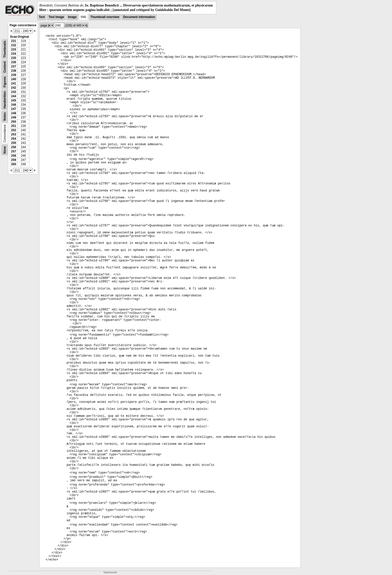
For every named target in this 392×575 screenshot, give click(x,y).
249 (13, 117)
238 (13, 71)
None (5, 150)
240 (13, 79)
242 (13, 88)
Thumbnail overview (105, 17)
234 (13, 54)
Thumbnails (5, 49)
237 (13, 66)
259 (13, 160)
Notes (5, 117)
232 (13, 45)
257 (13, 151)
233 (13, 49)
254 (13, 139)
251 (13, 126)
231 (13, 41)
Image (72, 17)
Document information (139, 17)
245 (13, 100)
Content (5, 67)
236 (13, 62)
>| (86, 25)
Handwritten (5, 100)
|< (49, 25)
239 (13, 75)
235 (13, 58)
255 (13, 143)
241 (13, 83)
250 (13, 122)
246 (13, 105)
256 (13, 147)
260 (13, 164)
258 (13, 156)
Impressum (110, 572)
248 (13, 113)
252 (13, 130)
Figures (5, 82)
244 (13, 96)
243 (13, 92)
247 (13, 109)
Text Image (56, 17)
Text (42, 17)
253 (13, 134)
